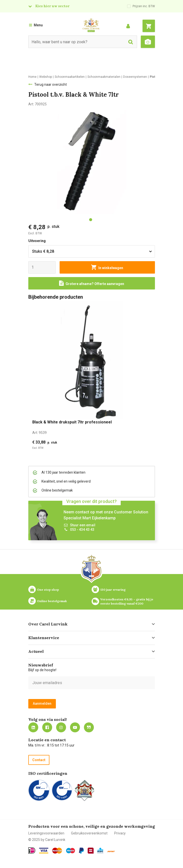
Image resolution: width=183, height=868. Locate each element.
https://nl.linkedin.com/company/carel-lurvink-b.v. (33, 727)
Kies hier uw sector (52, 6)
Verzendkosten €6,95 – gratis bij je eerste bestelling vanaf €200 (127, 601)
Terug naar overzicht (51, 84)
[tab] (91, 220)
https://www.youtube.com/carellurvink (75, 727)
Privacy (120, 833)
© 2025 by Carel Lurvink (47, 840)
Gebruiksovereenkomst (89, 833)
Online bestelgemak (52, 601)
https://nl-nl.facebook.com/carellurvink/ (47, 727)
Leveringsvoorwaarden (46, 833)
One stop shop (48, 590)
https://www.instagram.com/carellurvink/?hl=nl (61, 727)
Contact (39, 760)
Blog (89, 727)
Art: (39, 433)
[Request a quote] (92, 283)
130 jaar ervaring (113, 590)
